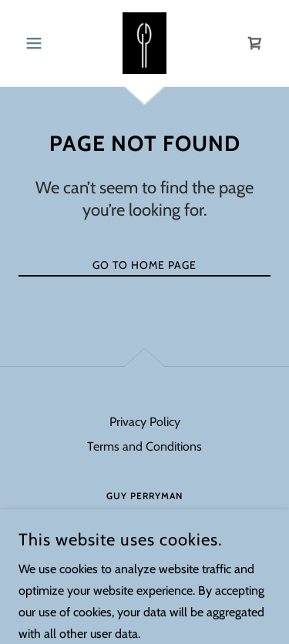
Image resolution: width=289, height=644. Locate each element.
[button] (37, 43)
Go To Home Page (144, 265)
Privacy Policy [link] (145, 422)
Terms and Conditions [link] (144, 446)
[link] (144, 43)
